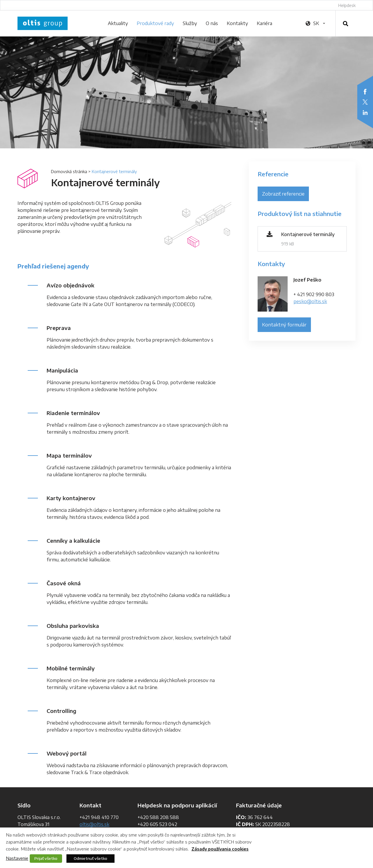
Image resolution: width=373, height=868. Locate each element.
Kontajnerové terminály (308, 234)
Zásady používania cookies (220, 849)
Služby (190, 23)
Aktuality (118, 23)
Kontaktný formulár (284, 325)
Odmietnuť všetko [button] (90, 858)
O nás (212, 23)
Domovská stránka (69, 172)
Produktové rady (155, 23)
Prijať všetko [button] (46, 858)
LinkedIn (365, 113)
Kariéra (264, 23)
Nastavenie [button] (17, 858)
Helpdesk (347, 5)
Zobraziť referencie (283, 194)
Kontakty (237, 23)
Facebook (365, 92)
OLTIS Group (43, 23)
